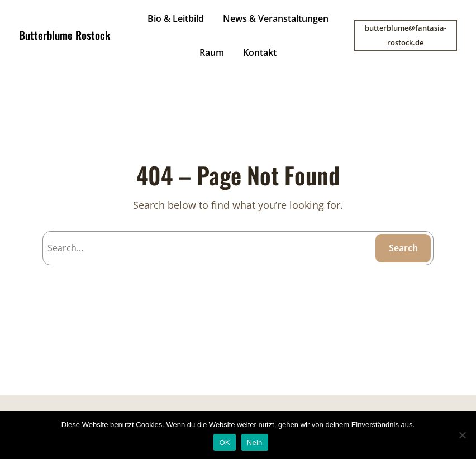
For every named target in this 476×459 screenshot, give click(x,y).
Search (403, 248)
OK (224, 443)
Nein (255, 443)
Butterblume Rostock (65, 35)
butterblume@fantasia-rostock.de (406, 35)
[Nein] (462, 435)
